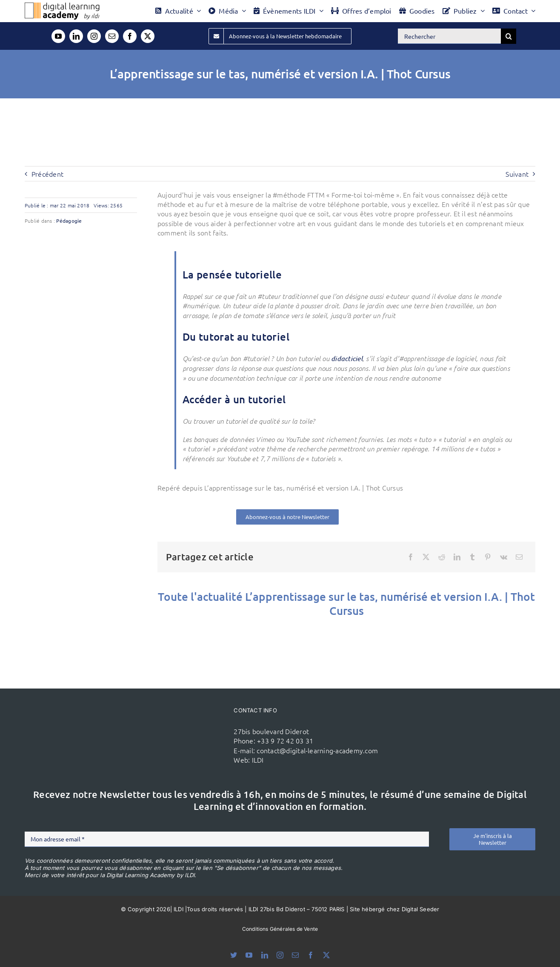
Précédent (47, 174)
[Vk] (504, 557)
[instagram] (94, 36)
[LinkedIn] (457, 557)
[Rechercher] (449, 36)
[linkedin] (76, 36)
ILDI (258, 760)
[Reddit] (442, 557)
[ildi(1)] (187, 723)
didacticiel (347, 358)
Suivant (517, 174)
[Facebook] (411, 557)
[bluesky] (234, 955)
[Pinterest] (488, 557)
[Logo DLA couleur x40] (62, 6)
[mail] (112, 36)
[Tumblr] (472, 557)
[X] (426, 557)
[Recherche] (509, 36)
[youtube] (58, 36)
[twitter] (148, 36)
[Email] (519, 557)
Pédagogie (69, 221)
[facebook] (130, 36)
